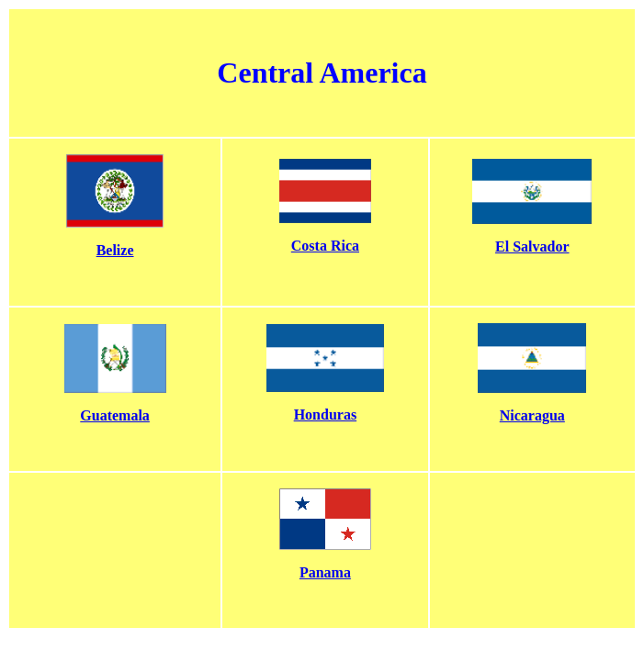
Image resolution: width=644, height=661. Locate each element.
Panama (325, 572)
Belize (115, 250)
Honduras (325, 415)
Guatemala (115, 415)
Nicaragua (532, 415)
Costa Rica (325, 246)
